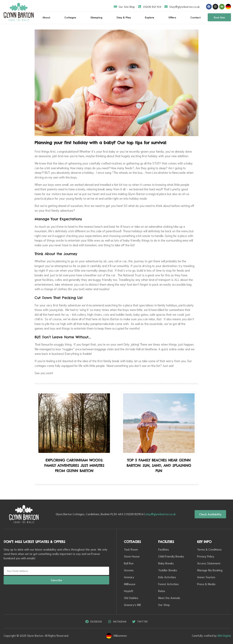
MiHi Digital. (224, 635)
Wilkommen (120, 635)
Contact (196, 17)
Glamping (96, 17)
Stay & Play (124, 17)
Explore (150, 17)
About (46, 17)
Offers (172, 17)
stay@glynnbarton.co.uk (161, 514)
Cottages (70, 17)
